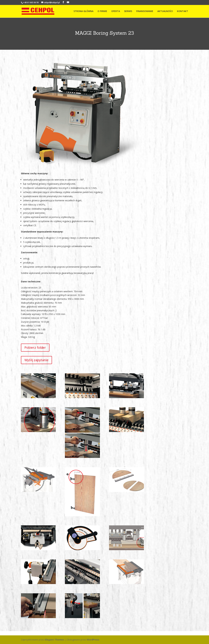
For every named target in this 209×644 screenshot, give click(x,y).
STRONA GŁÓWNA (83, 11)
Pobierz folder (35, 348)
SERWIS (128, 11)
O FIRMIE (102, 11)
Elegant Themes (54, 640)
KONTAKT (183, 11)
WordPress (93, 640)
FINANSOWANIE (145, 11)
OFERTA (116, 11)
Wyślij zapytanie (36, 360)
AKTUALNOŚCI (165, 11)
